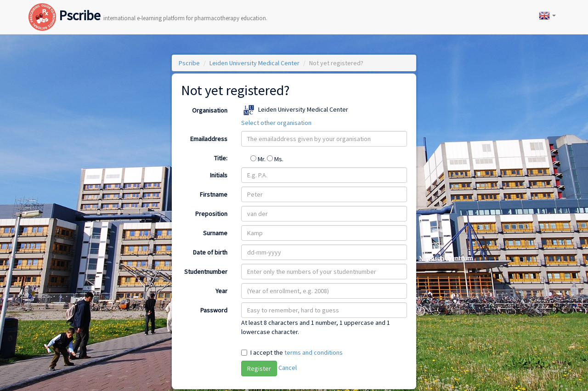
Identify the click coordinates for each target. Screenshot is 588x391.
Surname (215, 233)
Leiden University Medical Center (254, 63)
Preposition (211, 214)
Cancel (288, 368)
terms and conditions (314, 352)
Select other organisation (276, 123)
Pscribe (148, 6)
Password (214, 310)
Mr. (259, 159)
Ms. (275, 159)
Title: (221, 158)
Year (221, 291)
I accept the (297, 352)
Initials (219, 175)
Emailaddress (209, 139)
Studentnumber (206, 272)
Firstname (214, 194)
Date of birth (210, 252)
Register (259, 368)
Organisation (210, 110)
